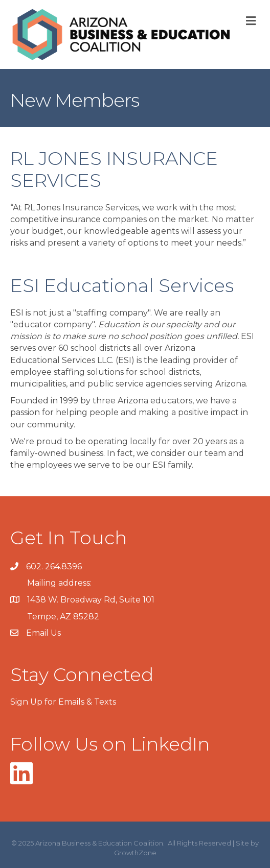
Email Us (43, 633)
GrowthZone (135, 853)
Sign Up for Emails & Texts (63, 702)
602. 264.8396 (54, 566)
